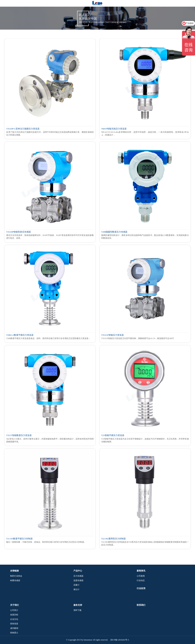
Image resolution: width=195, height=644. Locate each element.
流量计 (76, 585)
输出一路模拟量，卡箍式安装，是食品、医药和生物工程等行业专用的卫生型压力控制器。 (46, 542)
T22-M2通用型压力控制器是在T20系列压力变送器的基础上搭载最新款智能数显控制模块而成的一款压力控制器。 (145, 543)
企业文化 (14, 619)
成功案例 (14, 628)
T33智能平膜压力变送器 (113, 435)
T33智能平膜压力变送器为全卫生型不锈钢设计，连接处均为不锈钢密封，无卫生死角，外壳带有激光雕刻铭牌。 (145, 440)
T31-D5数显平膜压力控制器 (19, 539)
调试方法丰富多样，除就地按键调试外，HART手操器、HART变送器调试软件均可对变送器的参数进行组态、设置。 (50, 237)
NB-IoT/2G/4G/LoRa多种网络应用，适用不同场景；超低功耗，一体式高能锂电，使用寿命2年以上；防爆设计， (145, 134)
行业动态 (141, 580)
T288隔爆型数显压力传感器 (114, 232)
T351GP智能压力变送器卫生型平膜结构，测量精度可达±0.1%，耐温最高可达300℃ (138, 338)
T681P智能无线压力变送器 (114, 129)
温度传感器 (78, 580)
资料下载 (77, 610)
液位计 (76, 589)
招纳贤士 (14, 633)
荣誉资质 (14, 624)
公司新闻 (141, 576)
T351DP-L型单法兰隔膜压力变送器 (23, 129)
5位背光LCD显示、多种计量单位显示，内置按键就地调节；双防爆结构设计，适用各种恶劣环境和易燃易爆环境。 (50, 440)
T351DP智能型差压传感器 (18, 232)
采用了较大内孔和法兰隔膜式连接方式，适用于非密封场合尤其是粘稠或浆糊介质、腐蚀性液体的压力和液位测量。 (50, 134)
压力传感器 (78, 576)
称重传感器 (15, 580)
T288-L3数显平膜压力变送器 (20, 335)
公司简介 (14, 610)
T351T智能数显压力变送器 (19, 435)
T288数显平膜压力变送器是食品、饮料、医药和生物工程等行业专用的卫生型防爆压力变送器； (48, 338)
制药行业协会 (16, 576)
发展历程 (14, 615)
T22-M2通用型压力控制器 (113, 539)
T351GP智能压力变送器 (112, 335)
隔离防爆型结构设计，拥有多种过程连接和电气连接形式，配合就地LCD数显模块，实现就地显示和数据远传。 (145, 237)
